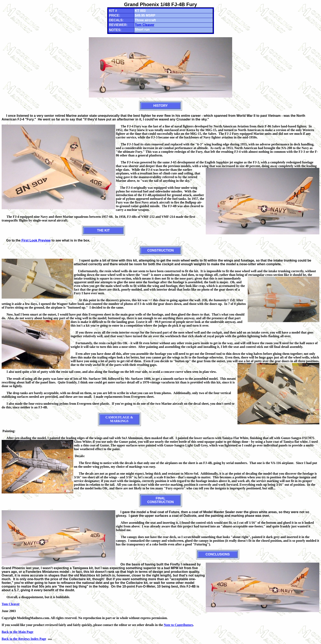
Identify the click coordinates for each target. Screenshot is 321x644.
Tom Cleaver (145, 25)
